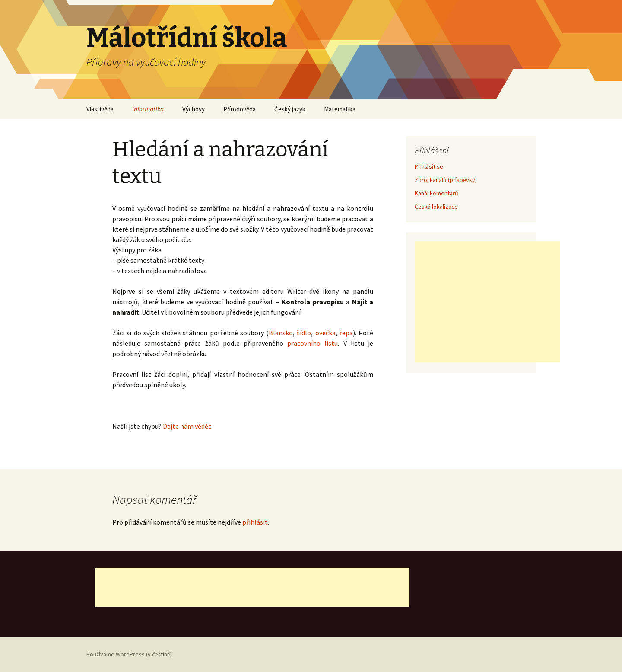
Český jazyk (290, 109)
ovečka (325, 333)
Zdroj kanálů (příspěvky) (446, 180)
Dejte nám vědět (187, 426)
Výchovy (194, 109)
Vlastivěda (100, 109)
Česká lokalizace (436, 207)
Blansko (281, 333)
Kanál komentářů (436, 193)
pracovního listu (313, 343)
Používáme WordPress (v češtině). (130, 654)
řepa (346, 333)
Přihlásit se (429, 166)
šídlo (304, 333)
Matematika (340, 109)
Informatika (148, 109)
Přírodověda (240, 109)
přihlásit (255, 522)
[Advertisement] (487, 302)
